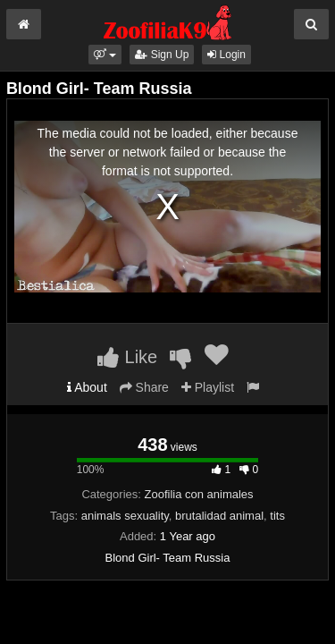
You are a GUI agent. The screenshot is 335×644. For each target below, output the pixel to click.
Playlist (208, 387)
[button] (105, 55)
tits (277, 516)
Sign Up (162, 55)
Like (127, 357)
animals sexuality (125, 516)
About (87, 387)
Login (226, 55)
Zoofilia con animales (198, 494)
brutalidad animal (219, 516)
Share (144, 387)
